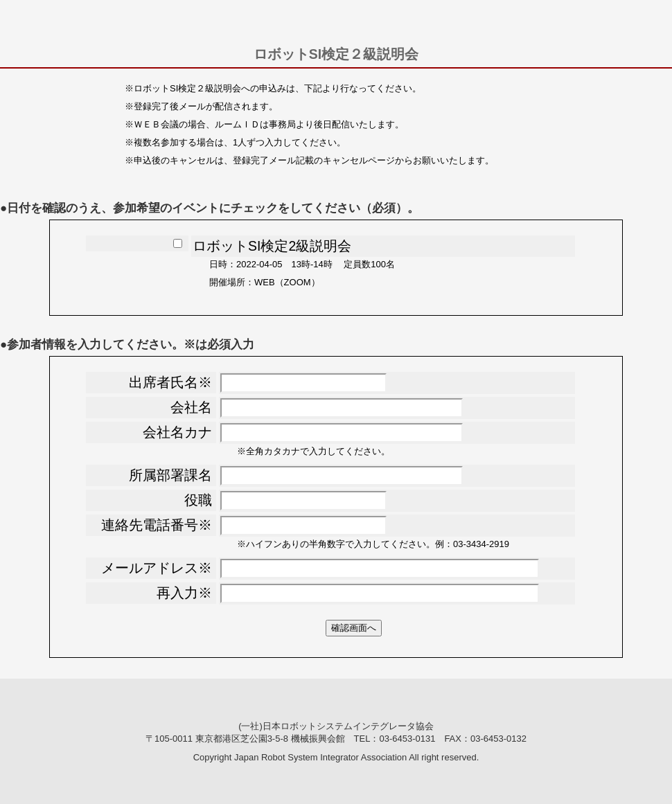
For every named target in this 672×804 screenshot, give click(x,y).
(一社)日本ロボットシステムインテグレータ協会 (336, 726)
